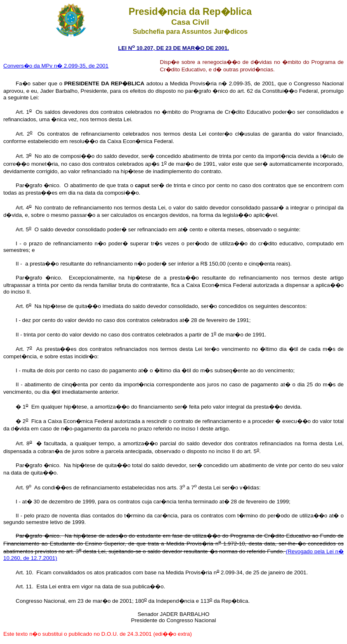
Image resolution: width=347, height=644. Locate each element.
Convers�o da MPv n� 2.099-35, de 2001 (56, 66)
